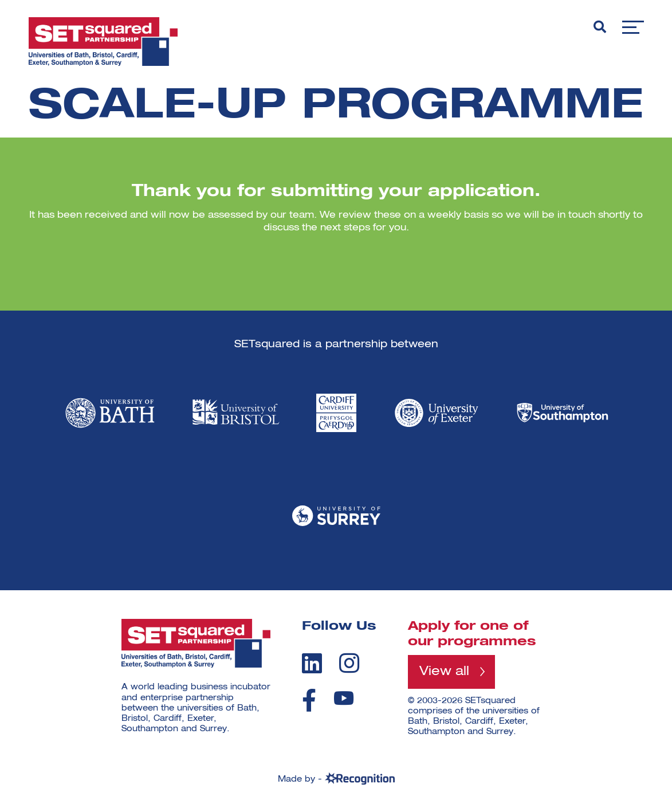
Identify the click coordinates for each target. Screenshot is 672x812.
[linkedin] (312, 663)
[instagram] (349, 663)
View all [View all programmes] (444, 672)
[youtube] (344, 698)
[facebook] (309, 700)
